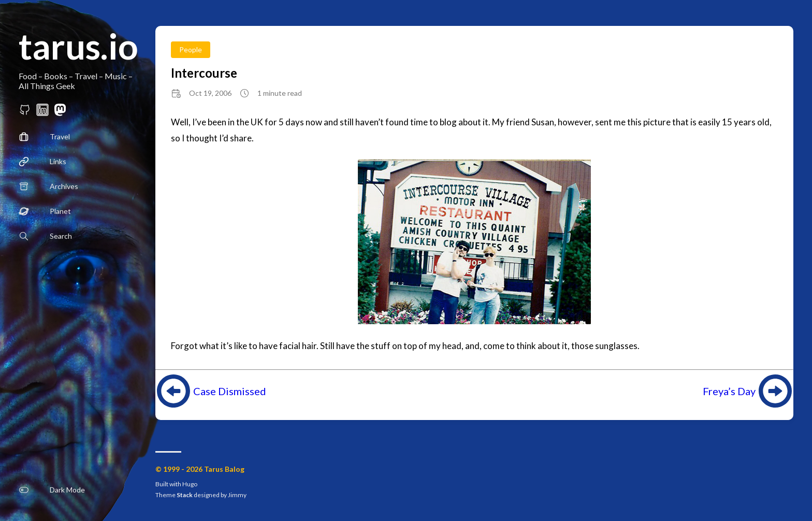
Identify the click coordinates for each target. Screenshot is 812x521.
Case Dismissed (230, 391)
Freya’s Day (729, 391)
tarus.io (78, 46)
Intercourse (204, 73)
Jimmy (237, 495)
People (191, 49)
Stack (185, 495)
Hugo (190, 484)
